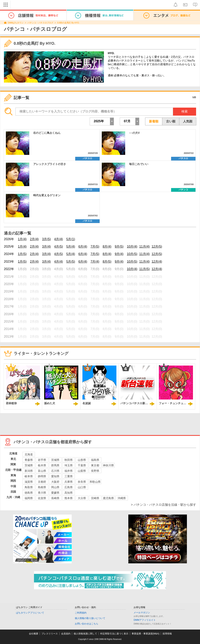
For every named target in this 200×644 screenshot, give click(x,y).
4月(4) (59, 239)
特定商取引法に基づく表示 (114, 634)
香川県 (42, 493)
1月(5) (22, 254)
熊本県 (69, 498)
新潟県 (29, 471)
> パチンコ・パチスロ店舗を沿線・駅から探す (163, 505)
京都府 (42, 482)
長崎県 (55, 498)
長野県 (95, 471)
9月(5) (119, 247)
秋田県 (69, 460)
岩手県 (42, 460)
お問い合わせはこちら (87, 624)
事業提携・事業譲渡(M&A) (146, 634)
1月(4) (22, 239)
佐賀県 (42, 498)
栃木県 (42, 465)
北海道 (29, 454)
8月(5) (107, 262)
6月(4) (83, 247)
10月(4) (132, 247)
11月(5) (144, 269)
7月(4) (95, 262)
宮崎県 (95, 498)
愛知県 (55, 476)
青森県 (29, 460)
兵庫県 (69, 482)
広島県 (69, 487)
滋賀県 (29, 482)
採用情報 (167, 634)
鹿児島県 (108, 498)
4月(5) (59, 247)
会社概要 (34, 634)
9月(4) (119, 254)
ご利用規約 (81, 613)
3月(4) (46, 247)
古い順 (171, 121)
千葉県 (82, 465)
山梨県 (82, 471)
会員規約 (66, 634)
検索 (185, 111)
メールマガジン (142, 613)
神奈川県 (108, 465)
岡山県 (55, 487)
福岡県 (29, 498)
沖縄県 (122, 498)
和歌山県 (95, 482)
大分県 (82, 498)
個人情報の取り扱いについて (90, 618)
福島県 (95, 460)
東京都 (95, 465)
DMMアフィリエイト (145, 620)
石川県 (55, 471)
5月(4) (71, 247)
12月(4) (157, 262)
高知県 (69, 493)
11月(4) (144, 247)
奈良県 (82, 482)
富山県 (42, 471)
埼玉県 (69, 465)
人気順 (188, 121)
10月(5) (132, 254)
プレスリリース (50, 634)
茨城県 (29, 465)
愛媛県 (55, 493)
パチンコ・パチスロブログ (40, 23)
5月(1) (71, 239)
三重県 (69, 476)
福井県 (69, 471)
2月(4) (34, 239)
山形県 (82, 460)
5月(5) (71, 262)
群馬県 (55, 465)
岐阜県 (29, 476)
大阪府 (55, 482)
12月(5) (157, 247)
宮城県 (55, 460)
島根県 (42, 487)
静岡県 (42, 476)
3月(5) (46, 239)
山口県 (82, 487)
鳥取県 (29, 487)
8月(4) (107, 247)
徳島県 (29, 493)
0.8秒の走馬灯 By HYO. (68, 23)
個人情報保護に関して (85, 634)
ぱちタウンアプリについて (30, 613)
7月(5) (95, 247)
